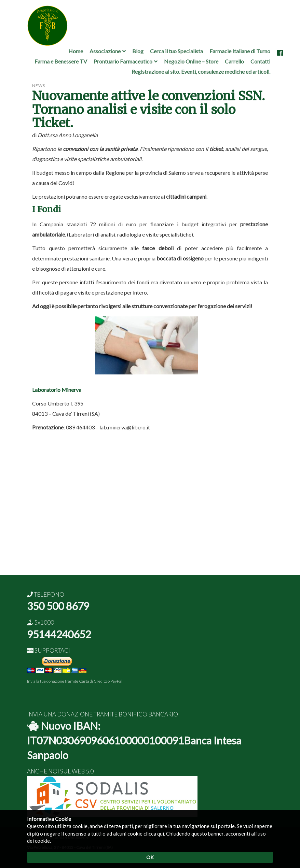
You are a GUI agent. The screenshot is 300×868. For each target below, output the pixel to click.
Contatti (260, 61)
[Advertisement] (150, 527)
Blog (138, 51)
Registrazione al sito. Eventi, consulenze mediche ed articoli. (201, 72)
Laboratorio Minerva (57, 390)
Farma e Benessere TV (61, 61)
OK (150, 857)
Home (76, 51)
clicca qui (154, 834)
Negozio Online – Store (191, 61)
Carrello (234, 61)
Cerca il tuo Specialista (176, 51)
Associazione (105, 51)
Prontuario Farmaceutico (123, 61)
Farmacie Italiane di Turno (240, 51)
